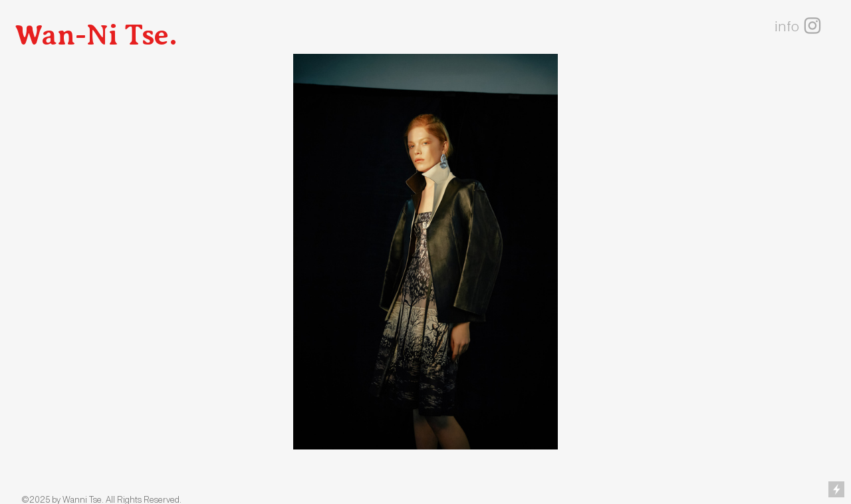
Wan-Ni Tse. (96, 35)
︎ (812, 27)
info (787, 27)
